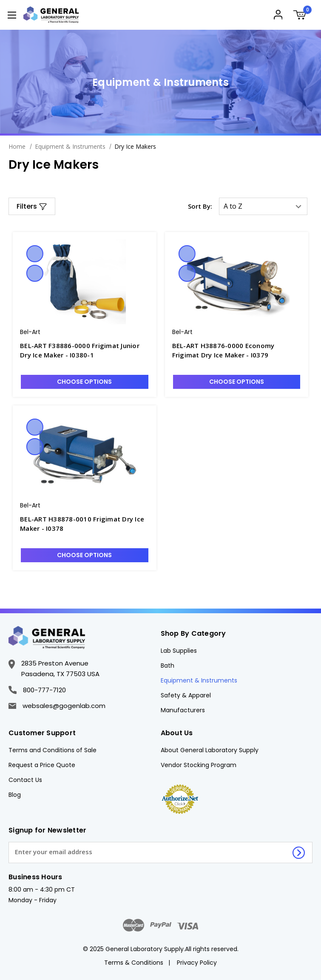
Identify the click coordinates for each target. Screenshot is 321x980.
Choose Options (84, 382)
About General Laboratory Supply (210, 750)
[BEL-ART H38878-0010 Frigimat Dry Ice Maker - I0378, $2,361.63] (85, 455)
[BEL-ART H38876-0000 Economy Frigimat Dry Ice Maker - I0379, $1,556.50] (237, 282)
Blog (15, 795)
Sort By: (200, 206)
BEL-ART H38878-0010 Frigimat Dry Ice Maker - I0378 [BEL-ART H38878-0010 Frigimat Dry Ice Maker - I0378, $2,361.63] (82, 524)
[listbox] (263, 206)
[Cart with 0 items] (303, 16)
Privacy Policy (197, 963)
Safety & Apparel (186, 695)
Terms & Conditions (134, 963)
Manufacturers (183, 710)
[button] (32, 206)
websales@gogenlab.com (57, 706)
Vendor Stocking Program (199, 765)
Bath (168, 666)
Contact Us (25, 780)
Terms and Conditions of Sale (53, 750)
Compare (35, 273)
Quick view (35, 254)
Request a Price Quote (42, 765)
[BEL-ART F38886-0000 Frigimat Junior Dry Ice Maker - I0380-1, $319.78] (85, 282)
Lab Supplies (179, 651)
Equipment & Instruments (199, 680)
